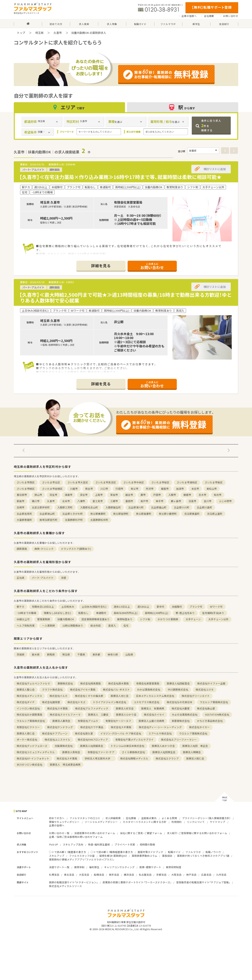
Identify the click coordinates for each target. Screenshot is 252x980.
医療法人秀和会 (71, 752)
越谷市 (129, 495)
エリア (69, 107)
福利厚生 (94, 867)
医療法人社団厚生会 (164, 752)
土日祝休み (68, 607)
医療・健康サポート (150, 867)
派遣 (64, 578)
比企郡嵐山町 (159, 507)
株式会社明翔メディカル (134, 758)
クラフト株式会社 (52, 689)
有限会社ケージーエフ (118, 721)
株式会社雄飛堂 (51, 702)
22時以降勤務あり (73, 625)
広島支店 (206, 875)
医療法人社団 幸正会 (195, 746)
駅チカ (21, 607)
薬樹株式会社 (65, 683)
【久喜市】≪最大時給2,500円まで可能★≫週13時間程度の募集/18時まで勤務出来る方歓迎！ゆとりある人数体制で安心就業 (126, 298)
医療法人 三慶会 (98, 714)
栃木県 (36, 654)
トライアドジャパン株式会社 (110, 702)
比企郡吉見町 (24, 514)
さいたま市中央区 (134, 482)
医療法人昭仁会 (195, 758)
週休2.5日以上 (122, 607)
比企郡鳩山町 (47, 514)
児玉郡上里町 (215, 514)
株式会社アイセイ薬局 (83, 689)
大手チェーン (193, 619)
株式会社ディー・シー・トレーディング (160, 727)
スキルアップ (57, 856)
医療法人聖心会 (26, 689)
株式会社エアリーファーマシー (179, 739)
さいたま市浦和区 (187, 482)
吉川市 (208, 501)
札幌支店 (54, 875)
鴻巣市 (69, 495)
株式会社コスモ (205, 689)
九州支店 (221, 875)
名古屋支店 (145, 875)
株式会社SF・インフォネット (33, 758)
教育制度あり (125, 619)
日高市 (192, 501)
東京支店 (114, 875)
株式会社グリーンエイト (196, 696)
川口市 (104, 489)
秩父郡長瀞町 (144, 514)
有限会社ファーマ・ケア (101, 752)
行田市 (119, 489)
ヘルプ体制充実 (26, 625)
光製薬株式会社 (64, 746)
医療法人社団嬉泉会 (92, 746)
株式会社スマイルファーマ (65, 714)
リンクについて (196, 822)
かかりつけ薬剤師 (168, 619)
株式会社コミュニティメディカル (36, 752)
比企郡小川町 (182, 507)
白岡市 (21, 507)
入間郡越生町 (113, 507)
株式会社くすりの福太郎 (89, 696)
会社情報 (131, 818)
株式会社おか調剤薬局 (30, 714)
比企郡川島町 (205, 507)
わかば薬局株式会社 (149, 689)
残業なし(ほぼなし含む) (57, 613)
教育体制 (79, 867)
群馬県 (51, 654)
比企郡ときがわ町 (73, 514)
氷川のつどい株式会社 (30, 764)
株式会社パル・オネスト (116, 689)
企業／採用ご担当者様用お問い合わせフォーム (76, 837)
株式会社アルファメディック (92, 708)
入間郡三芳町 (65, 507)
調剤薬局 (22, 549)
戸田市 (157, 495)
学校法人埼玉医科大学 (99, 758)
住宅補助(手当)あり (213, 613)
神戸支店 (191, 875)
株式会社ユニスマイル (57, 739)
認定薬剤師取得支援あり (96, 619)
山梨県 (129, 654)
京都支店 (161, 875)
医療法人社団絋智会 (178, 683)
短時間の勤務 (147, 844)
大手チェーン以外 (218, 619)
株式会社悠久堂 (84, 733)
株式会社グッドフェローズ (32, 746)
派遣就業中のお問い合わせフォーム (95, 833)
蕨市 (143, 495)
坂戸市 (144, 501)
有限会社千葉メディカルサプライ (134, 739)
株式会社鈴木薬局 (119, 683)
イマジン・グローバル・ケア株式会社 (121, 733)
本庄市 (195, 489)
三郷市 (114, 501)
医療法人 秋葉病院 (153, 708)
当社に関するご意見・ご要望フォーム (141, 833)
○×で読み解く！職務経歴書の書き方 (112, 852)
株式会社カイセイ (154, 714)
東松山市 (212, 489)
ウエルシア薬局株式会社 (214, 702)
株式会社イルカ (59, 696)
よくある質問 (169, 818)
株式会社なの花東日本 (180, 702)
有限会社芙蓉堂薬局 (148, 683)
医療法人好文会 (125, 708)
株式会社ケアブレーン (55, 733)
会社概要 (209, 16)
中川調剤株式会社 (178, 689)
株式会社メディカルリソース (65, 886)
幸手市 (160, 501)
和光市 (218, 495)
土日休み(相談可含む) (94, 607)
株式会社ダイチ (26, 702)
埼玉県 (39, 33)
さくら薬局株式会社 (133, 752)
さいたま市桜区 (160, 482)
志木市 (202, 495)
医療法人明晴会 (192, 752)
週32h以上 (143, 607)
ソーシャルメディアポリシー (101, 822)
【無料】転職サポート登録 (212, 7)
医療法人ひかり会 (126, 714)
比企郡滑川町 (136, 507)
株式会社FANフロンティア (93, 739)
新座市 (21, 501)
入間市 (172, 495)
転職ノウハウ (213, 852)
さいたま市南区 (214, 482)
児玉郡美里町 (192, 514)
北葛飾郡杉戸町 (74, 520)
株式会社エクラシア (167, 758)
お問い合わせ (231, 16)
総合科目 (96, 625)
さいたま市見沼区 (106, 482)
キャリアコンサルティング (119, 867)
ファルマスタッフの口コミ (85, 818)
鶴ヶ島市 (176, 501)
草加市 (114, 495)
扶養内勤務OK (66, 619)
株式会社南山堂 (206, 708)
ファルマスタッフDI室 (82, 856)
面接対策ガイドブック (150, 852)
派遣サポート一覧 (59, 867)
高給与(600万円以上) (126, 613)
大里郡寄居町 (24, 520)
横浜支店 (129, 875)
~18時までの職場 (26, 613)
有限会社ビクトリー (28, 727)
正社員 (21, 578)
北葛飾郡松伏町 (99, 520)
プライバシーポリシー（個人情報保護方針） (206, 818)
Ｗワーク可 (216, 607)
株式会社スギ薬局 (57, 708)
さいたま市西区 (26, 482)
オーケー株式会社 (27, 739)
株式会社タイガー (199, 727)
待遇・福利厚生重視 (99, 844)
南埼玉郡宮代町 (49, 520)
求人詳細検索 (113, 818)
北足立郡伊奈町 (41, 507)
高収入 (112, 625)
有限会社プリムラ (88, 721)
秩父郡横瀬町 (98, 514)
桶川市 (36, 501)
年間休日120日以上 (43, 607)
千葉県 (81, 654)
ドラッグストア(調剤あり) (76, 549)
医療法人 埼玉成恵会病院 (65, 764)
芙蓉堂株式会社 (181, 721)
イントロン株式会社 (28, 708)
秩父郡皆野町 (121, 514)
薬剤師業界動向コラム (145, 856)
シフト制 (145, 619)
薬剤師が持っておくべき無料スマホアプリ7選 (203, 856)
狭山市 (38, 495)
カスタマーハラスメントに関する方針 (145, 822)
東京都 (96, 654)
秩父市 (135, 489)
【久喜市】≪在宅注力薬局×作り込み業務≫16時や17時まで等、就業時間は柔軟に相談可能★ (120, 177)
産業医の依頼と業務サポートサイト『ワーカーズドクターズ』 (137, 882)
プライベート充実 (125, 844)
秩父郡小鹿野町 (168, 514)
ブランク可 (196, 607)
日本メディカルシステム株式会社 (155, 696)
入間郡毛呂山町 (89, 507)
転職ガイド (174, 852)
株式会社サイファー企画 (211, 683)
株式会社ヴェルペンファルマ (33, 683)
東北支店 (69, 875)
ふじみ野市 (225, 501)
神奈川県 (113, 654)
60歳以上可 (23, 619)
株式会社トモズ (76, 702)
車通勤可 (101, 613)
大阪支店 (176, 875)
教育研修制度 (174, 867)
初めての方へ (57, 818)
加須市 (180, 489)
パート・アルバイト (43, 578)
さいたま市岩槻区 (52, 489)
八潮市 (81, 501)
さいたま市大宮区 (78, 482)
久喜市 (58, 33)
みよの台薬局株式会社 (185, 714)
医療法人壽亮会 (61, 721)
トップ (21, 33)
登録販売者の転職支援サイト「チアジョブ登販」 (203, 882)
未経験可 (177, 607)
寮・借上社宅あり (185, 613)
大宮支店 (84, 875)
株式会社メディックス (29, 696)
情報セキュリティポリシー (64, 822)
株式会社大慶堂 (181, 708)
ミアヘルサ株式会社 (160, 733)
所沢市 (150, 489)
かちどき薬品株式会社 (210, 721)
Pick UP (54, 844)
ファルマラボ (193, 852)
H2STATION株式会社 (217, 714)
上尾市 (99, 495)
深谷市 (84, 495)
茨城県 (21, 654)
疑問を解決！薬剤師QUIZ (113, 856)
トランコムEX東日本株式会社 (127, 746)
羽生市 (53, 495)
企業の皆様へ (189, 16)
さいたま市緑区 (26, 489)
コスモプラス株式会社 (146, 702)
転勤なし (83, 613)
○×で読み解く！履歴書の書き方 (68, 852)
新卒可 (161, 607)
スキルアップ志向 (73, 844)
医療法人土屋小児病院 (151, 721)
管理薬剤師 (44, 619)
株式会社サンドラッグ (60, 727)
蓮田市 (129, 501)
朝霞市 (187, 495)
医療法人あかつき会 (163, 746)
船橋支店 (99, 875)
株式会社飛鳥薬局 (91, 683)
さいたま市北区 (51, 482)
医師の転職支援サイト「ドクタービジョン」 (73, 882)
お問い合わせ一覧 (59, 833)
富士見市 (98, 501)
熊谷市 (89, 489)
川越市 (74, 489)
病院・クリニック (44, 549)
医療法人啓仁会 (26, 733)
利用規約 (177, 822)
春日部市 (22, 495)
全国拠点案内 (149, 818)
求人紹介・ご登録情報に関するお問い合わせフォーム (197, 833)
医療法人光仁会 (120, 696)
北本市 (66, 501)
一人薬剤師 (49, 625)
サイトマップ (218, 822)
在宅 (126, 625)
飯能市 (165, 489)
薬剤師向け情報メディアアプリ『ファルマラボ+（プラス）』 (82, 859)
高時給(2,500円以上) (157, 613)
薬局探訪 (167, 856)
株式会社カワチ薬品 (92, 727)
